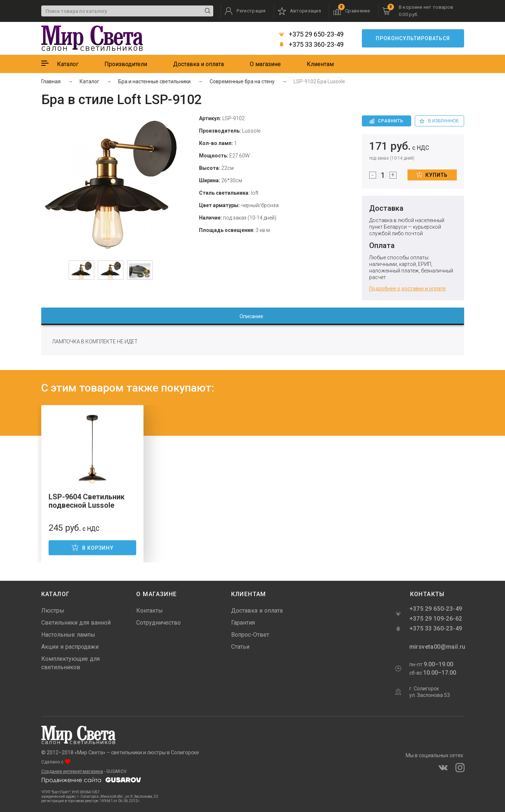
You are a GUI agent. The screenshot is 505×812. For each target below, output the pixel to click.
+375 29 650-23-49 (311, 34)
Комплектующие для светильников (70, 663)
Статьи (240, 647)
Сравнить (387, 121)
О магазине (265, 64)
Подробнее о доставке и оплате (408, 289)
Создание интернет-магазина (72, 771)
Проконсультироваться (413, 38)
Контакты (150, 611)
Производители (126, 64)
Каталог (68, 64)
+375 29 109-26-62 (436, 619)
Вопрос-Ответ (250, 635)
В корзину (92, 547)
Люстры (53, 611)
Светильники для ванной (76, 623)
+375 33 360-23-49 (311, 45)
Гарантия (243, 623)
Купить (432, 175)
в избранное (439, 121)
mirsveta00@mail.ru (437, 647)
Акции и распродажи (70, 647)
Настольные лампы (68, 635)
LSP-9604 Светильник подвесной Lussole (87, 501)
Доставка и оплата (198, 64)
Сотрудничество (158, 623)
